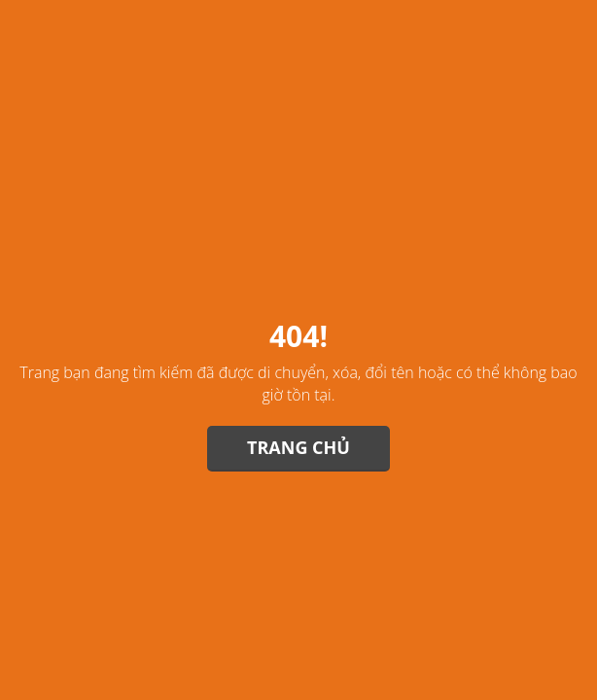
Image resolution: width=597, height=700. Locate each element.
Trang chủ (298, 447)
